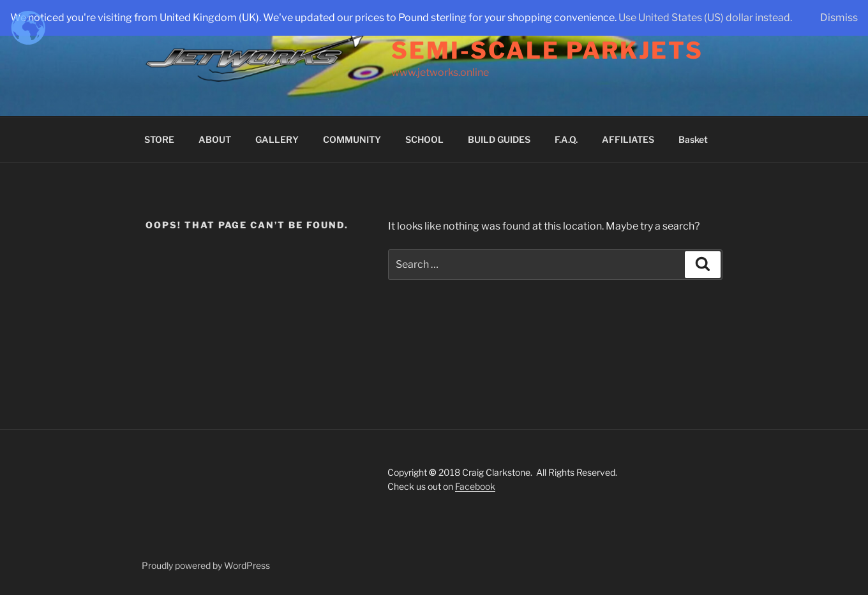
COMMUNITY (352, 139)
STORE (159, 139)
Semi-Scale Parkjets (547, 50)
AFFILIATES (628, 139)
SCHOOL (424, 139)
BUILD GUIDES (499, 139)
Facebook (475, 486)
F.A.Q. (566, 139)
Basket (693, 139)
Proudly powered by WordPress (206, 565)
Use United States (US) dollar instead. (705, 18)
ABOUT (215, 139)
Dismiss (839, 18)
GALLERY (277, 139)
